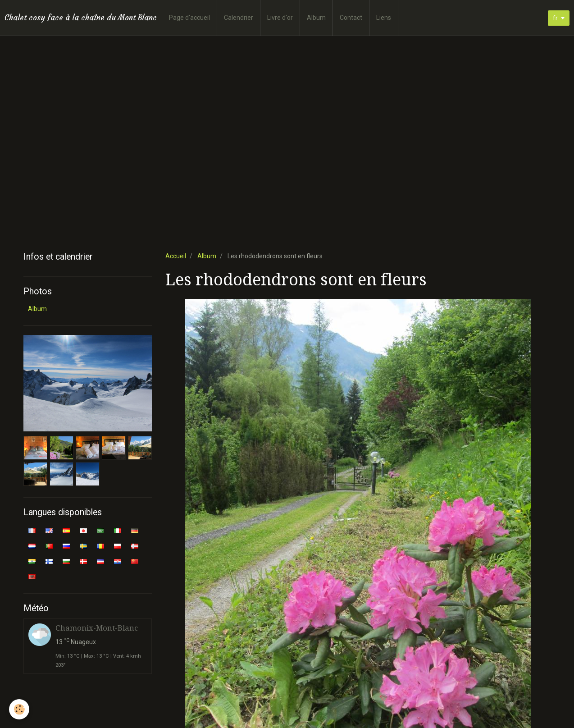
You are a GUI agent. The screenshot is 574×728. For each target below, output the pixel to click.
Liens (384, 18)
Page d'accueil (189, 18)
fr (555, 18)
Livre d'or (280, 18)
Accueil (176, 256)
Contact (351, 18)
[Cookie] (19, 709)
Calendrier (239, 18)
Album (316, 18)
